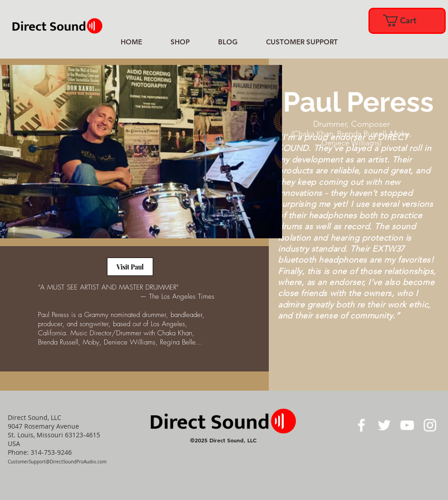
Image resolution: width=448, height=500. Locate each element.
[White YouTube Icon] (407, 425)
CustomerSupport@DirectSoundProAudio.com (57, 462)
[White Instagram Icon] (430, 425)
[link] (406, 21)
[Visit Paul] (130, 267)
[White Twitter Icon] (384, 425)
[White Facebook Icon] (361, 425)
